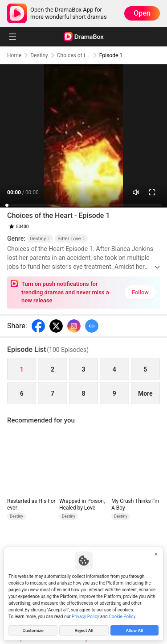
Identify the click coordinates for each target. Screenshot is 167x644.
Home (14, 55)
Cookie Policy (122, 617)
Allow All (134, 630)
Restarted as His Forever (31, 504)
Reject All (84, 630)
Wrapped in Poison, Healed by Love (82, 504)
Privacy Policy (86, 617)
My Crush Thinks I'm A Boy (135, 504)
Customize (33, 630)
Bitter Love (71, 239)
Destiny (39, 55)
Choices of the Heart (74, 55)
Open (142, 13)
